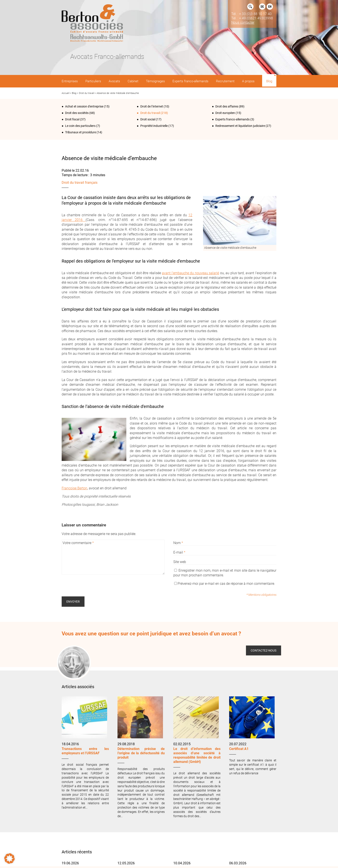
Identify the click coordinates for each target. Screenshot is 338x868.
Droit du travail (86, 93)
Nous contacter (243, 22)
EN (270, 6)
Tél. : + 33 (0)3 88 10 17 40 (251, 14)
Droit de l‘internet (152, 106)
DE (262, 6)
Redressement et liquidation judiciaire (240, 126)
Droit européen (225, 113)
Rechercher (250, 7)
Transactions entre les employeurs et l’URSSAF (85, 751)
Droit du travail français (80, 183)
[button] (9, 859)
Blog (74, 93)
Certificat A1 (239, 749)
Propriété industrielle (154, 126)
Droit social (148, 119)
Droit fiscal (72, 119)
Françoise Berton (74, 488)
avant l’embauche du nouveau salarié (190, 273)
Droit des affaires (227, 106)
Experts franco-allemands (232, 119)
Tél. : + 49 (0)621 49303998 (252, 18)
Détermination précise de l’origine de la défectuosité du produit (141, 753)
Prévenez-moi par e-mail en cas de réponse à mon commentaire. (225, 584)
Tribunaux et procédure (81, 132)
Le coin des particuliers (80, 126)
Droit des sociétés (77, 113)
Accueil (65, 93)
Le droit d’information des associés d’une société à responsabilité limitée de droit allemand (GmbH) (197, 755)
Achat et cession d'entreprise (84, 106)
